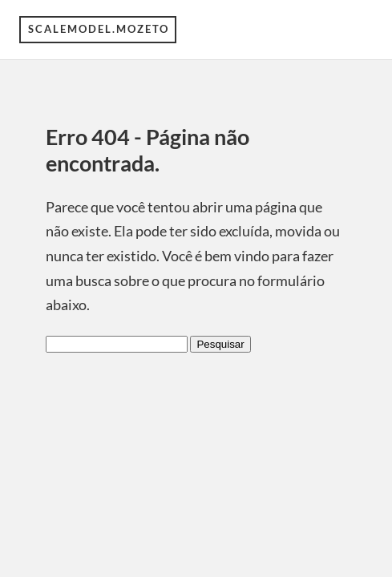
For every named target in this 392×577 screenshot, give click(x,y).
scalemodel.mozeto (99, 29)
